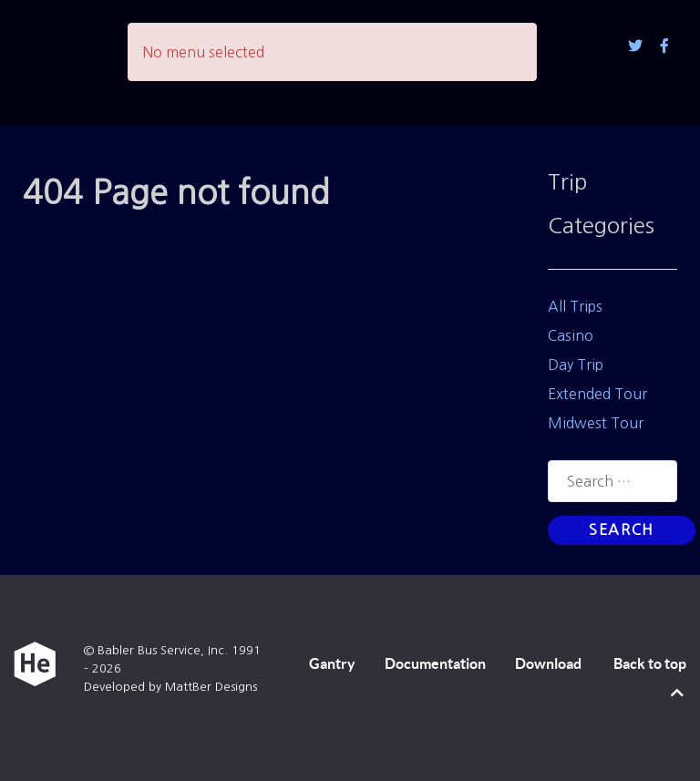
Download (548, 663)
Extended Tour (597, 394)
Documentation (435, 663)
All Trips (575, 306)
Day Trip (576, 365)
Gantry (332, 663)
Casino (571, 335)
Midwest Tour (596, 423)
